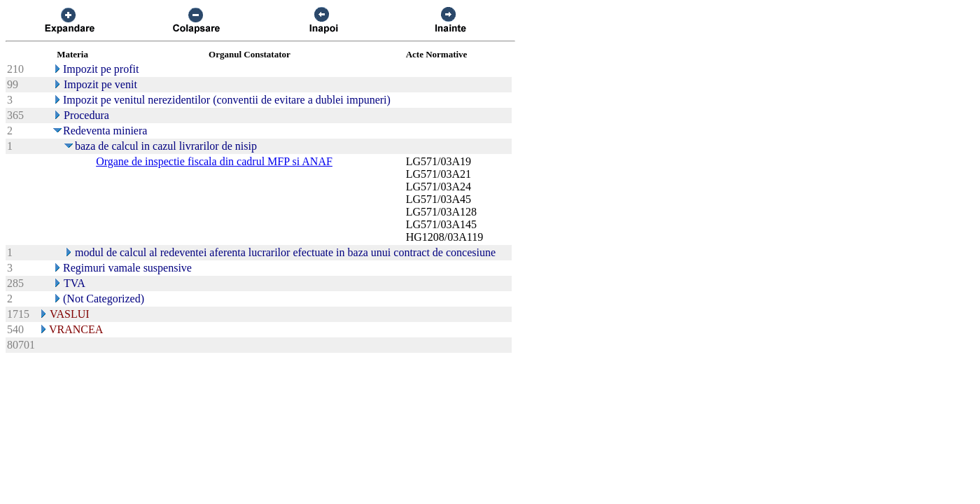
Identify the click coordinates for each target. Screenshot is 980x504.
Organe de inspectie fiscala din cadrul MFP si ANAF (214, 161)
